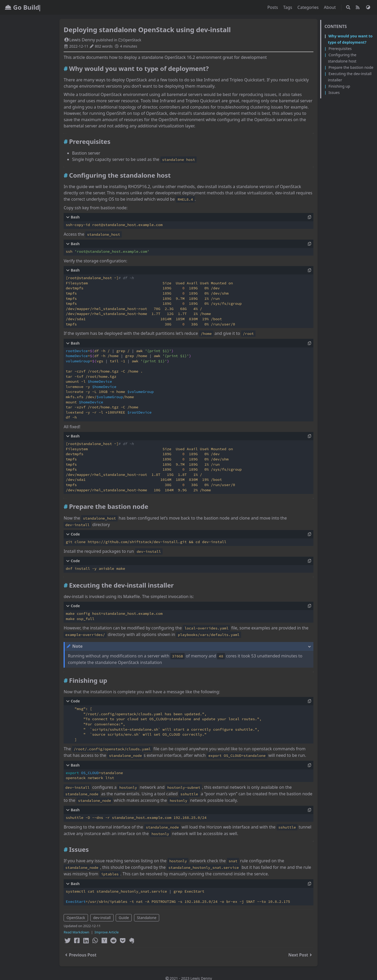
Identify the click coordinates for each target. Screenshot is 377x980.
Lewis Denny (79, 40)
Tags (288, 7)
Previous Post (80, 955)
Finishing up (339, 86)
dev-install (102, 918)
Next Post (301, 955)
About (330, 7)
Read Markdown (76, 932)
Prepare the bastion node (351, 67)
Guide (124, 918)
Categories (309, 7)
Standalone (147, 918)
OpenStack (130, 40)
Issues (334, 92)
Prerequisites (340, 49)
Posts (273, 7)
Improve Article (107, 932)
